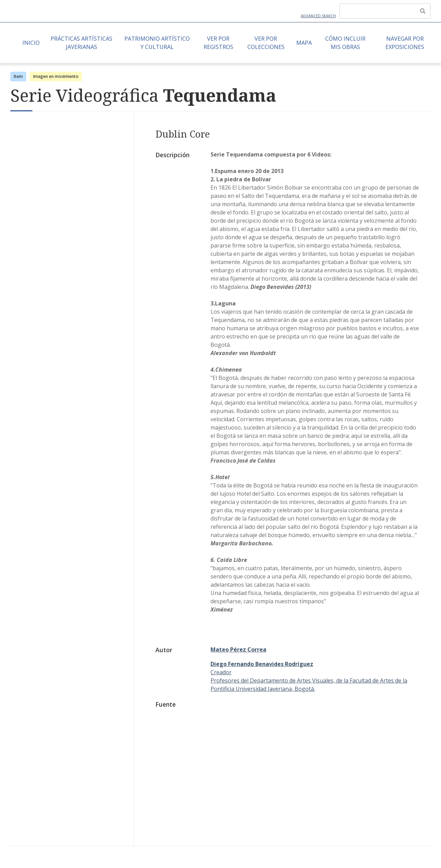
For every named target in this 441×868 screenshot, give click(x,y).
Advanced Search (318, 16)
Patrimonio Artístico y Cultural (157, 43)
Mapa (304, 43)
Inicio (31, 43)
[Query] (385, 11)
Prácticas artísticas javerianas (81, 43)
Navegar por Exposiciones (405, 43)
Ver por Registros (218, 43)
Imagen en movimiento (56, 76)
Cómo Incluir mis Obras (345, 43)
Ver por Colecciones (266, 43)
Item (18, 76)
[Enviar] (423, 11)
